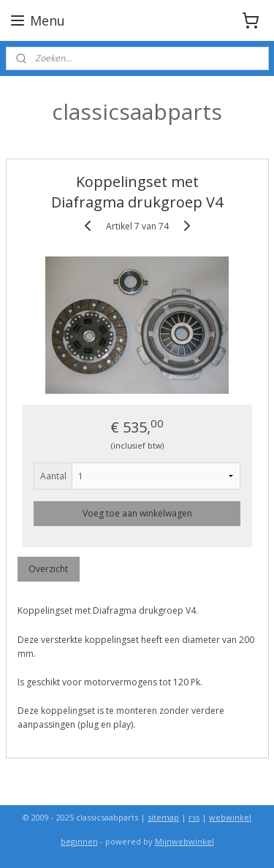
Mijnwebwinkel (184, 841)
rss (194, 817)
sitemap (163, 817)
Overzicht (48, 569)
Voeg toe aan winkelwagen (137, 513)
